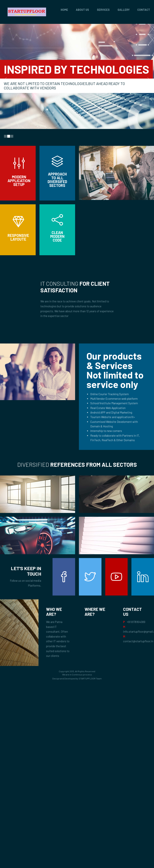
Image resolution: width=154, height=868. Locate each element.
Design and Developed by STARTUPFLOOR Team (77, 678)
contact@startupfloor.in (138, 641)
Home (64, 10)
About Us (82, 10)
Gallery (124, 10)
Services (103, 10)
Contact (144, 10)
